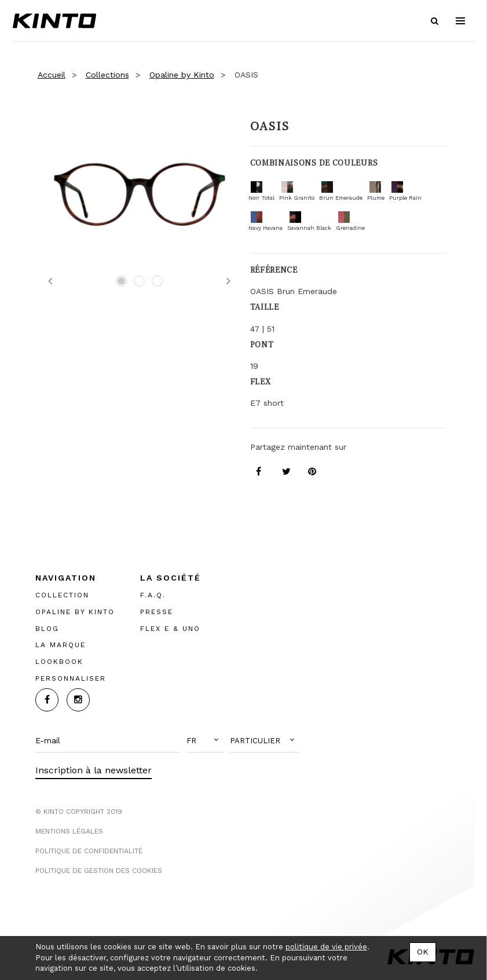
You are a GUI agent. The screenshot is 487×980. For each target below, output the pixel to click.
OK (423, 952)
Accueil (52, 75)
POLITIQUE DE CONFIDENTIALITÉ (89, 851)
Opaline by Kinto (182, 75)
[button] (205, 741)
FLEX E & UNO (170, 629)
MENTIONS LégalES (69, 831)
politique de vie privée (326, 947)
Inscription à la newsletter (94, 770)
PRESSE (157, 612)
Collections (107, 75)
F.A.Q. (153, 595)
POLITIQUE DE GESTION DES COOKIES (99, 871)
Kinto (54, 21)
